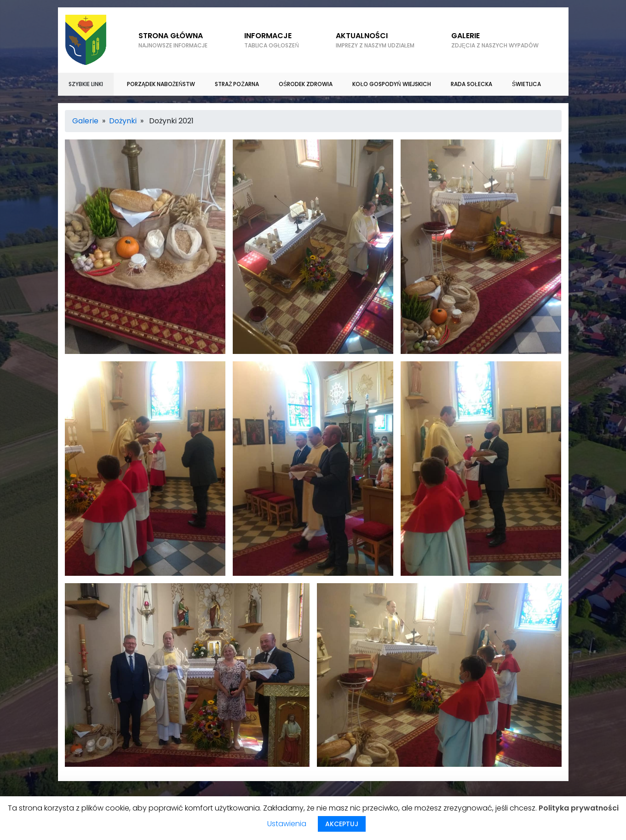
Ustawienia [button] (287, 824)
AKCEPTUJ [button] (342, 824)
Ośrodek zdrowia (306, 84)
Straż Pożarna (237, 84)
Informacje (272, 40)
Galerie (85, 121)
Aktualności (375, 40)
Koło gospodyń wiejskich (391, 84)
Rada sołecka (471, 84)
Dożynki (123, 121)
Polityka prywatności (579, 808)
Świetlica (526, 84)
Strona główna (173, 40)
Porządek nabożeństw (161, 84)
